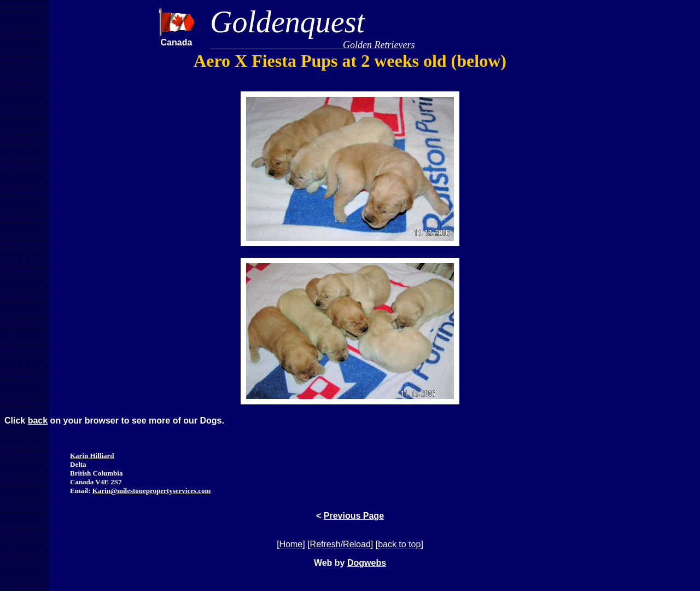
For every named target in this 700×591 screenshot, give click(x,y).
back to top (399, 544)
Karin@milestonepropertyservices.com (152, 491)
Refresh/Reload (340, 544)
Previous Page (354, 516)
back (38, 421)
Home (291, 544)
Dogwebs (367, 563)
